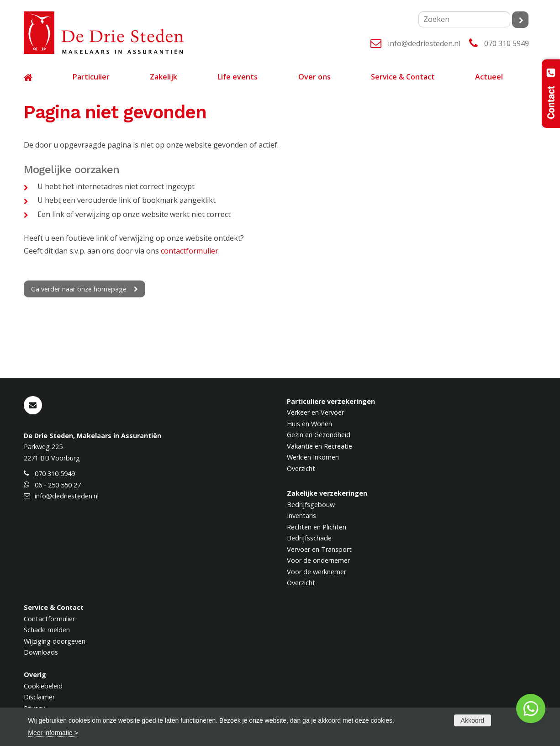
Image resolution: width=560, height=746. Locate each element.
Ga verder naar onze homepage (79, 289)
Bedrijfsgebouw (311, 505)
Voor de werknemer (317, 572)
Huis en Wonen (309, 424)
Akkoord (473, 720)
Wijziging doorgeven (55, 641)
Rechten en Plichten (317, 527)
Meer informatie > (53, 733)
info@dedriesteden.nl (424, 43)
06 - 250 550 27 (58, 485)
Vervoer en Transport (319, 549)
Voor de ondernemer (318, 560)
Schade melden (47, 630)
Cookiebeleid (43, 686)
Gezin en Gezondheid (319, 435)
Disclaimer (39, 697)
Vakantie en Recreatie (320, 446)
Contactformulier (49, 619)
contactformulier (190, 251)
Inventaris (301, 516)
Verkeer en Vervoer (315, 412)
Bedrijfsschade (309, 538)
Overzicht (301, 468)
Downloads (41, 652)
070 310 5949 (507, 43)
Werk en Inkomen (313, 457)
